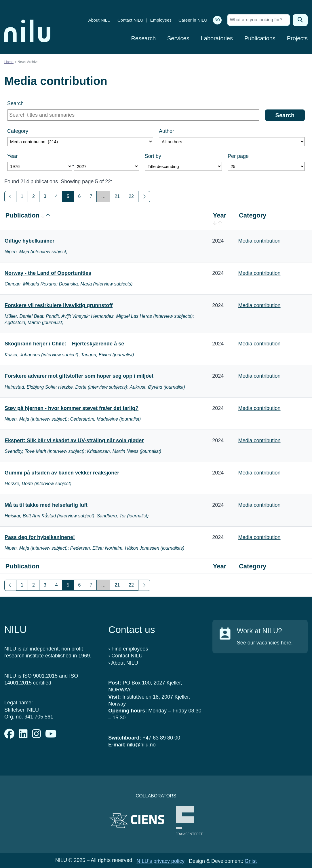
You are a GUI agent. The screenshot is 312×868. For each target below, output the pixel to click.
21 (117, 196)
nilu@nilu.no (141, 745)
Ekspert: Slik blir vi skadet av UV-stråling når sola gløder (74, 440)
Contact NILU (130, 20)
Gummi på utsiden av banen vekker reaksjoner (62, 473)
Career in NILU (193, 20)
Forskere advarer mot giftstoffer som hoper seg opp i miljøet (79, 376)
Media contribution (259, 241)
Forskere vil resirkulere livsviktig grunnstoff (59, 305)
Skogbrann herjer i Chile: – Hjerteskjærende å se (64, 344)
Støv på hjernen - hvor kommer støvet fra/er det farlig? (72, 408)
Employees (161, 20)
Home (9, 62)
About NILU (99, 20)
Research (143, 38)
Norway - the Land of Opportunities (48, 273)
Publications (260, 38)
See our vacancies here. (265, 643)
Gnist (251, 861)
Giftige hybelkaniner (30, 241)
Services (178, 38)
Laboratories (217, 38)
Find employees (130, 649)
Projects (297, 38)
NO (217, 20)
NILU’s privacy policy (160, 861)
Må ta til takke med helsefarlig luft (46, 505)
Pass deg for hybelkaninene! (40, 537)
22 (131, 196)
